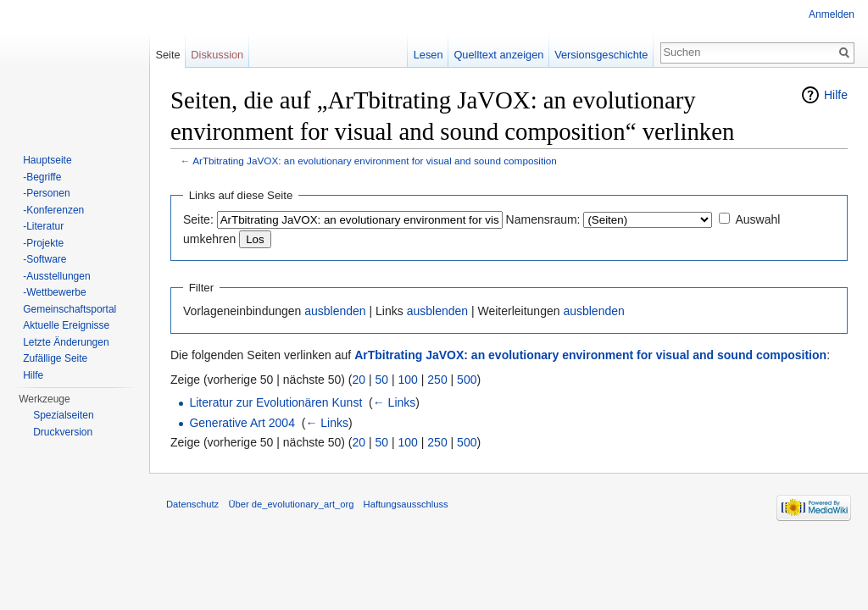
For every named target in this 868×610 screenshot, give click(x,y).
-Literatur (43, 226)
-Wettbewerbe (54, 292)
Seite (167, 55)
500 (467, 380)
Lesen (428, 55)
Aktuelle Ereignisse (66, 325)
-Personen (46, 193)
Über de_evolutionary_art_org (291, 504)
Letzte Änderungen (66, 342)
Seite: (198, 219)
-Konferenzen (53, 210)
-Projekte (43, 243)
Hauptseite (47, 160)
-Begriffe (42, 177)
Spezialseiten (63, 415)
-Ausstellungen (56, 276)
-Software (45, 259)
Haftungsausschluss (406, 504)
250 (437, 380)
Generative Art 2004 (242, 423)
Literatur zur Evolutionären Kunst (275, 402)
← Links (395, 402)
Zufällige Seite (55, 358)
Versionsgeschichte (601, 55)
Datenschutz (192, 504)
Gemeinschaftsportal (70, 309)
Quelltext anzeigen (498, 55)
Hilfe (836, 95)
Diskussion (217, 55)
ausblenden (335, 311)
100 (408, 380)
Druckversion (63, 432)
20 (359, 380)
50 (382, 380)
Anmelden (832, 14)
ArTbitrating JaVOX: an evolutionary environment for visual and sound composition (375, 161)
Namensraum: (543, 219)
